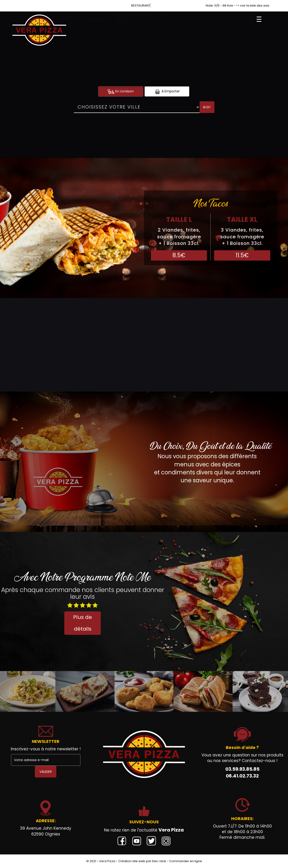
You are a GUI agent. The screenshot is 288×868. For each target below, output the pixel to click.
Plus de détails (83, 623)
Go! (207, 107)
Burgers (118, 308)
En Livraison (121, 91)
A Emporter (167, 91)
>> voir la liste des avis (253, 5)
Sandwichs (27, 308)
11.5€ (242, 255)
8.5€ (179, 255)
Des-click (159, 861)
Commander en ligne (186, 861)
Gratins (212, 308)
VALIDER (46, 772)
